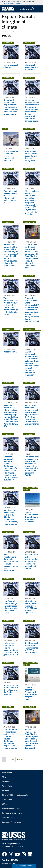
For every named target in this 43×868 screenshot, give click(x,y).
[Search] (33, 9)
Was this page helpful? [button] (24, 866)
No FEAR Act (7, 800)
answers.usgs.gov (9, 864)
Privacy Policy (7, 786)
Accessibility (7, 773)
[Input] (26, 9)
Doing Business (8, 818)
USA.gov (5, 804)
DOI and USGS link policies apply (15, 795)
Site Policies (7, 782)
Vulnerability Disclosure (11, 809)
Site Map (5, 791)
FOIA (4, 777)
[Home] (8, 11)
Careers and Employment (12, 813)
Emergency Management (12, 822)
